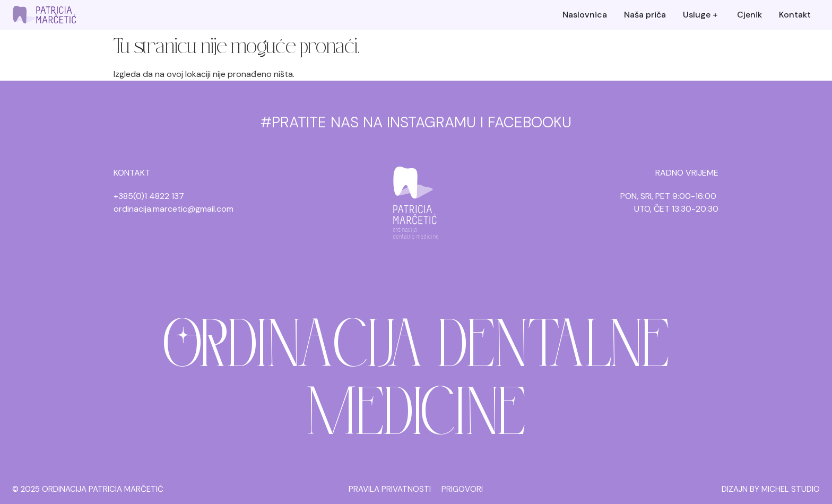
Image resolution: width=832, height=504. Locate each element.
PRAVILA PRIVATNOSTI (390, 489)
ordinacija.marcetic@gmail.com (174, 209)
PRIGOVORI (462, 489)
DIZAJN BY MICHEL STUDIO (771, 489)
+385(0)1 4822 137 (149, 196)
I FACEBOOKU (526, 122)
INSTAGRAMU (431, 122)
